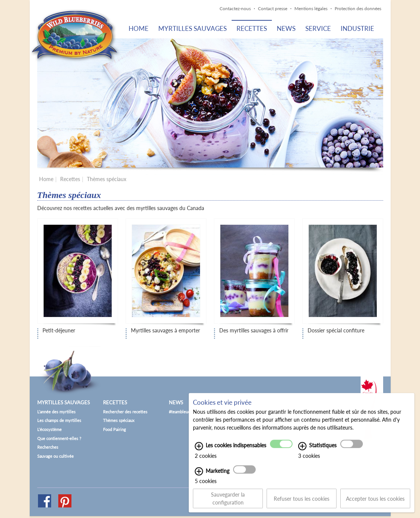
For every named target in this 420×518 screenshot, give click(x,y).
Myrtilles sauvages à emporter (165, 331)
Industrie (357, 28)
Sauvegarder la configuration (228, 503)
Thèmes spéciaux (107, 179)
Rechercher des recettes (125, 412)
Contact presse (273, 8)
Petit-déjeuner (59, 331)
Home (139, 28)
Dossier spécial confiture (336, 331)
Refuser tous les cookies (302, 503)
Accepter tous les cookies (375, 503)
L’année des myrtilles (56, 412)
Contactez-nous (235, 8)
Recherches (48, 447)
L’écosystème (49, 429)
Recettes (252, 28)
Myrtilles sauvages (193, 28)
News (286, 28)
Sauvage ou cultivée (55, 456)
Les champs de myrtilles (59, 420)
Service (318, 28)
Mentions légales (311, 8)
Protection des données (358, 8)
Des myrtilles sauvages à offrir (254, 331)
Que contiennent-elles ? (59, 438)
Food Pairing (114, 429)
